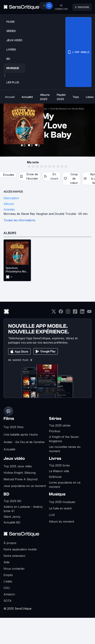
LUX (52, 515)
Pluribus (55, 431)
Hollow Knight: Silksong (20, 473)
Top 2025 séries (60, 425)
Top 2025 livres (59, 465)
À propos (10, 543)
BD (6, 494)
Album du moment (61, 522)
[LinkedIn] (82, 313)
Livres (55, 458)
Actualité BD (12, 522)
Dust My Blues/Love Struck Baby (67, 109)
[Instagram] (68, 313)
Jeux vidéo (14, 458)
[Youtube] (89, 313)
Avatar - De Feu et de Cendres (24, 442)
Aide (6, 562)
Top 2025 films (14, 427)
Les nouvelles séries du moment (65, 449)
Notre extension (14, 556)
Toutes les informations (19, 220)
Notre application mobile (20, 549)
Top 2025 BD (12, 501)
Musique (57, 494)
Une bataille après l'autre (21, 435)
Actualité (9, 449)
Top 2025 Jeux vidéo (18, 466)
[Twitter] (54, 313)
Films (9, 419)
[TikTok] (75, 313)
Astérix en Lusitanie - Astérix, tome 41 (23, 509)
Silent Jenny (12, 517)
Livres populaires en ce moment (65, 485)
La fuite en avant (60, 508)
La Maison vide (59, 471)
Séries (55, 419)
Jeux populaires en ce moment (25, 486)
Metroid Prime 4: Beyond (20, 479)
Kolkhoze (55, 477)
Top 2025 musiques (62, 502)
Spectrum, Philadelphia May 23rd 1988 (17, 270)
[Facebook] (61, 313)
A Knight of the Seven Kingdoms (64, 439)
